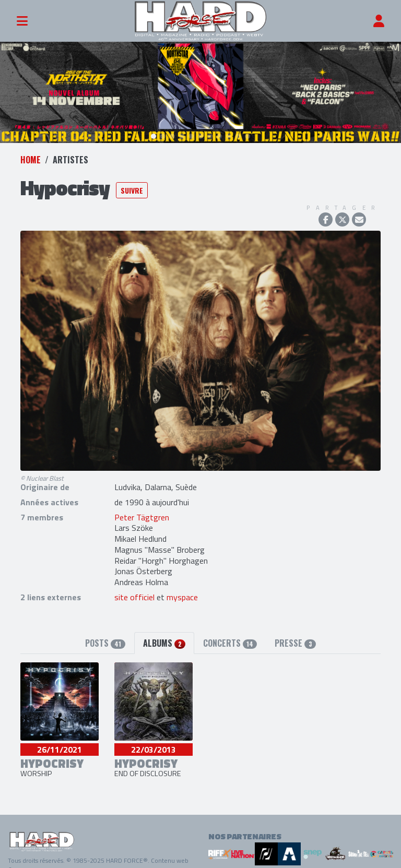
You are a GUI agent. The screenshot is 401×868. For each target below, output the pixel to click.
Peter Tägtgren (142, 509)
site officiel (134, 590)
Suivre (132, 182)
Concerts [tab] (230, 636)
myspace (182, 590)
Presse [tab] (295, 636)
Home (31, 152)
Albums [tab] (164, 636)
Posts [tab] (105, 636)
